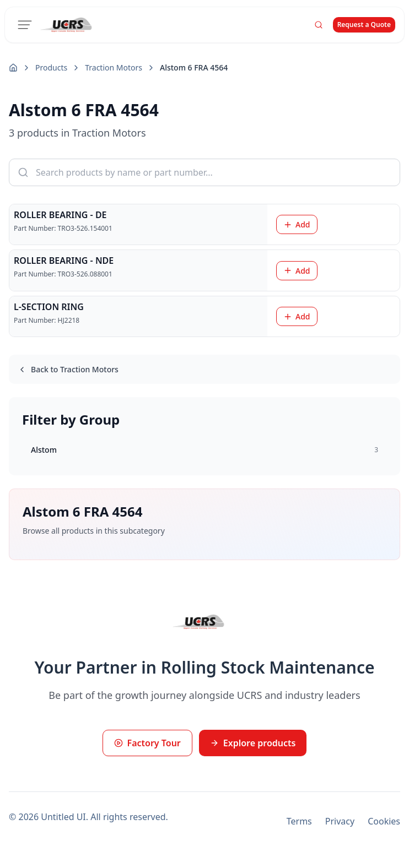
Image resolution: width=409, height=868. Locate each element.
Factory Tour (147, 743)
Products (51, 67)
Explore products (253, 743)
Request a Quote (364, 25)
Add (297, 224)
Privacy (340, 821)
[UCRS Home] (72, 25)
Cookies (384, 821)
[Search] (319, 25)
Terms (299, 821)
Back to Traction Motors (68, 369)
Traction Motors (114, 67)
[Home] (13, 68)
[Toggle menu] (25, 25)
